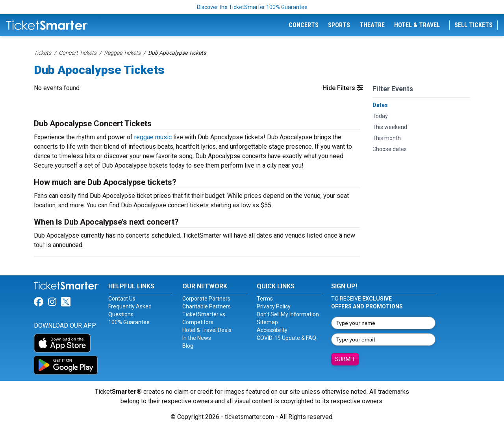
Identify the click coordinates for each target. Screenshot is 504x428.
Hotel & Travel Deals (207, 330)
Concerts (304, 25)
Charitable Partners (207, 306)
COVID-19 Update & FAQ (286, 338)
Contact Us (122, 299)
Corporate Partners (206, 299)
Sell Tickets (473, 25)
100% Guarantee (129, 322)
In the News (197, 338)
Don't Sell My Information (288, 314)
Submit (345, 359)
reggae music (153, 137)
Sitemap (267, 322)
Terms (265, 299)
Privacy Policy (274, 306)
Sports (339, 25)
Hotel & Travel (417, 25)
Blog (188, 346)
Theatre (372, 25)
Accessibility (272, 330)
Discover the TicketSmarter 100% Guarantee (252, 7)
